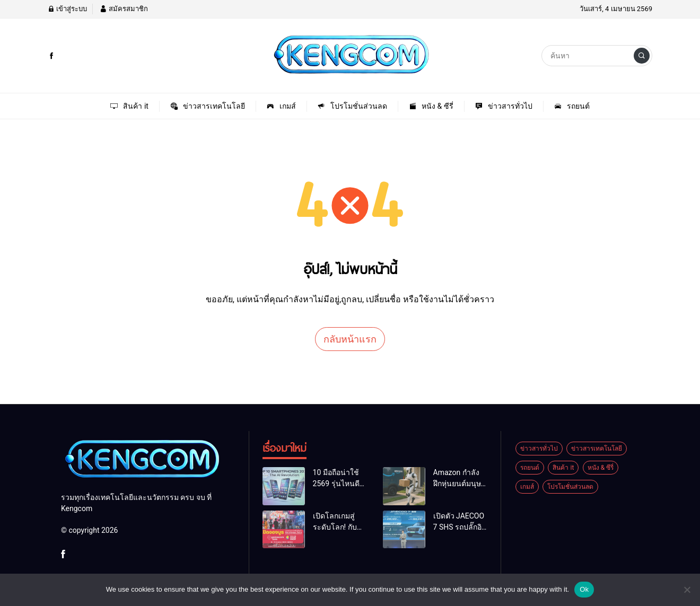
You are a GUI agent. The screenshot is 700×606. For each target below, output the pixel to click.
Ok (584, 589)
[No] (687, 590)
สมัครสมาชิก (124, 9)
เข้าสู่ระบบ (67, 9)
